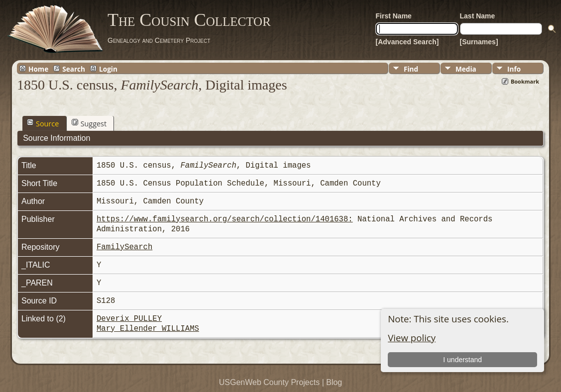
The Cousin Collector (189, 20)
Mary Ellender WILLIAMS (148, 329)
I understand (462, 360)
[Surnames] (479, 42)
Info (514, 69)
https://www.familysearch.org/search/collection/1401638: (225, 219)
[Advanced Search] (407, 42)
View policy (412, 338)
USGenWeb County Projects (269, 382)
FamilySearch (124, 247)
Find (411, 69)
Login (108, 69)
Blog (334, 382)
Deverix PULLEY (129, 319)
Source (43, 123)
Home (38, 69)
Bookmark (525, 81)
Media (466, 69)
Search (74, 69)
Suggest (89, 123)
